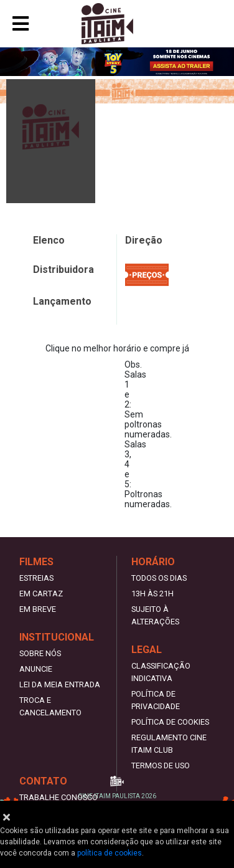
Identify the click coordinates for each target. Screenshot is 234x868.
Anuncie (36, 669)
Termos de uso (161, 765)
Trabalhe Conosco (58, 797)
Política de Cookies (170, 722)
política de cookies (110, 853)
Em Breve (38, 609)
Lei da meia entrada (60, 684)
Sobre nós (40, 653)
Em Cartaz (41, 594)
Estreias (36, 578)
